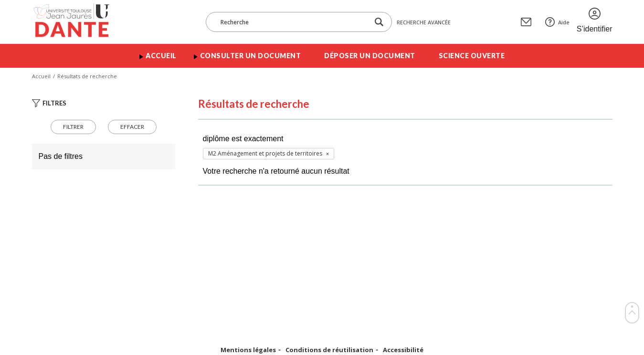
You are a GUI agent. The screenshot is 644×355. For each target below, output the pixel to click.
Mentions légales (248, 350)
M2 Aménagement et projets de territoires (265, 153)
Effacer (132, 127)
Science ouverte (472, 56)
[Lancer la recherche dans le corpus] (379, 22)
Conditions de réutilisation (329, 350)
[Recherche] (292, 22)
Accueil (161, 56)
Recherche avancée (424, 22)
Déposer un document (370, 56)
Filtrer (73, 127)
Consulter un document (251, 56)
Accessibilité (403, 350)
